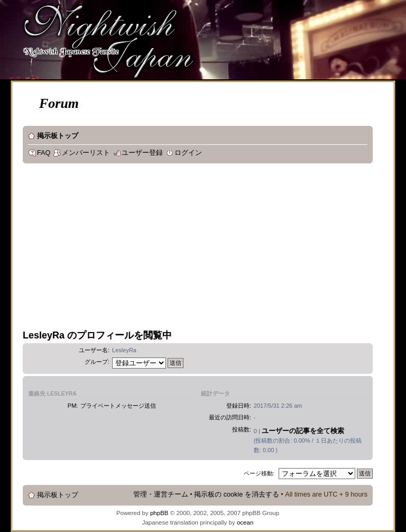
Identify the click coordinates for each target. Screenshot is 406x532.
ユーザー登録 (142, 153)
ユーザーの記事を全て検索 (303, 431)
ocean (245, 522)
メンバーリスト (86, 153)
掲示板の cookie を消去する (237, 494)
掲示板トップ (58, 136)
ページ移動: (259, 473)
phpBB (159, 513)
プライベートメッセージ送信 (118, 406)
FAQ (44, 153)
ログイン (188, 153)
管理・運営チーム (161, 494)
